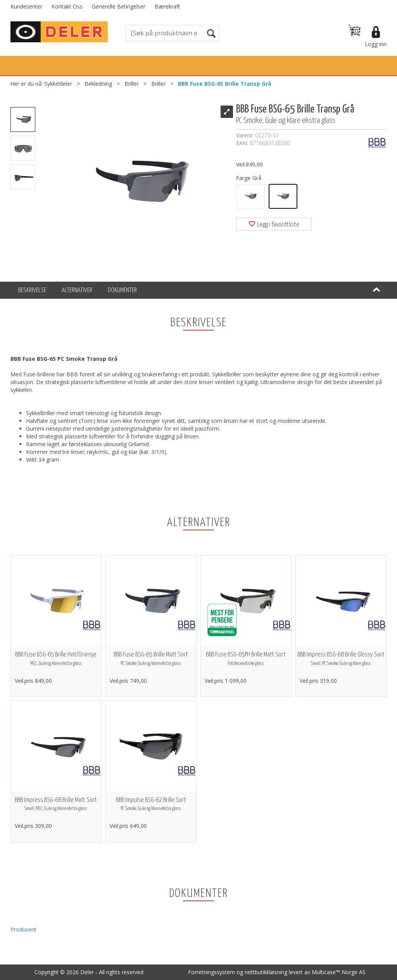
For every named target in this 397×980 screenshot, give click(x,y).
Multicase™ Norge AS (339, 972)
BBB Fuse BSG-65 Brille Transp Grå (225, 84)
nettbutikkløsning (266, 972)
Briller (132, 84)
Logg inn (376, 44)
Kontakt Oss (67, 6)
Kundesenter (26, 6)
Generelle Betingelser (119, 6)
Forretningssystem (211, 972)
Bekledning (98, 84)
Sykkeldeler (58, 84)
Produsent (23, 929)
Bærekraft (167, 6)
